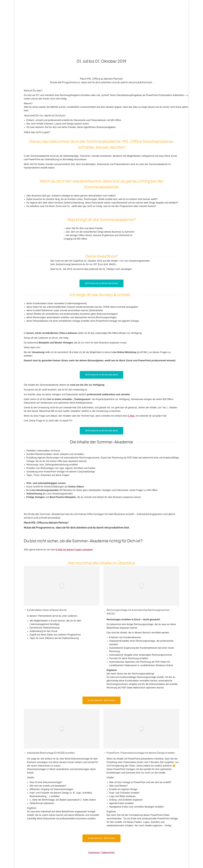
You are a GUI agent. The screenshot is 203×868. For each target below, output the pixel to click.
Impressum (94, 852)
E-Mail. (131, 416)
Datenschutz (108, 852)
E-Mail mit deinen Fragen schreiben (74, 550)
